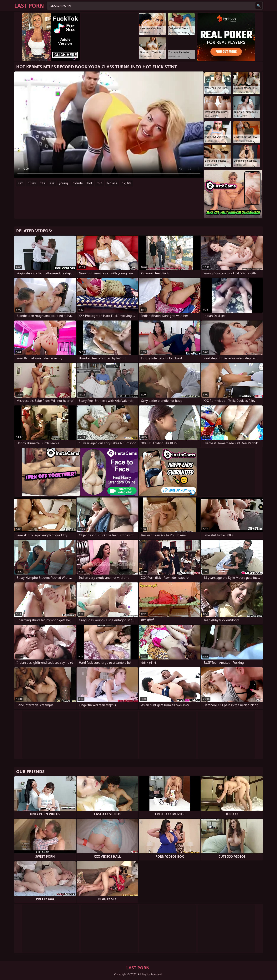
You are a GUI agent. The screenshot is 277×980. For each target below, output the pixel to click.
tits (43, 183)
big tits (126, 183)
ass (52, 183)
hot (90, 183)
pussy (32, 183)
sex (20, 183)
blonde (78, 183)
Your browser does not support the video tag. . (109, 125)
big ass (112, 183)
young (63, 183)
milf (100, 183)
